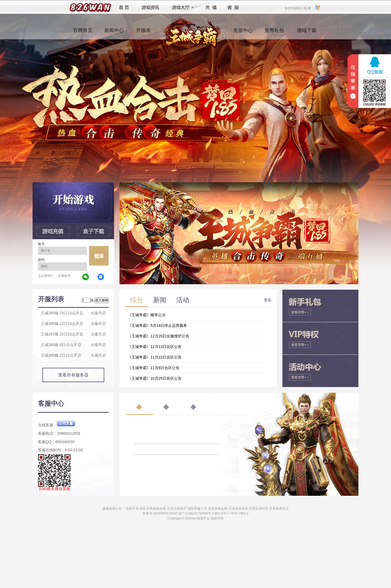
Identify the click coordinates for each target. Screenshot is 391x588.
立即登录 (99, 256)
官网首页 (83, 33)
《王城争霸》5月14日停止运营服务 (157, 325)
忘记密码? (45, 276)
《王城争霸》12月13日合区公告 (155, 347)
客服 (233, 8)
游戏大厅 (181, 8)
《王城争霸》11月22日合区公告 (155, 357)
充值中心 (243, 33)
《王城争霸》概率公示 (147, 315)
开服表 (143, 33)
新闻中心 (114, 33)
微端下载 (307, 33)
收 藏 (307, 8)
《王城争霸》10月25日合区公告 (155, 378)
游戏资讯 (150, 8)
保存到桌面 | (294, 8)
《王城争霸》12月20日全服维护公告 (158, 336)
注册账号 (64, 276)
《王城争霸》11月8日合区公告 (154, 368)
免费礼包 (274, 33)
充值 (211, 8)
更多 (268, 300)
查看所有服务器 (73, 375)
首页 (124, 8)
